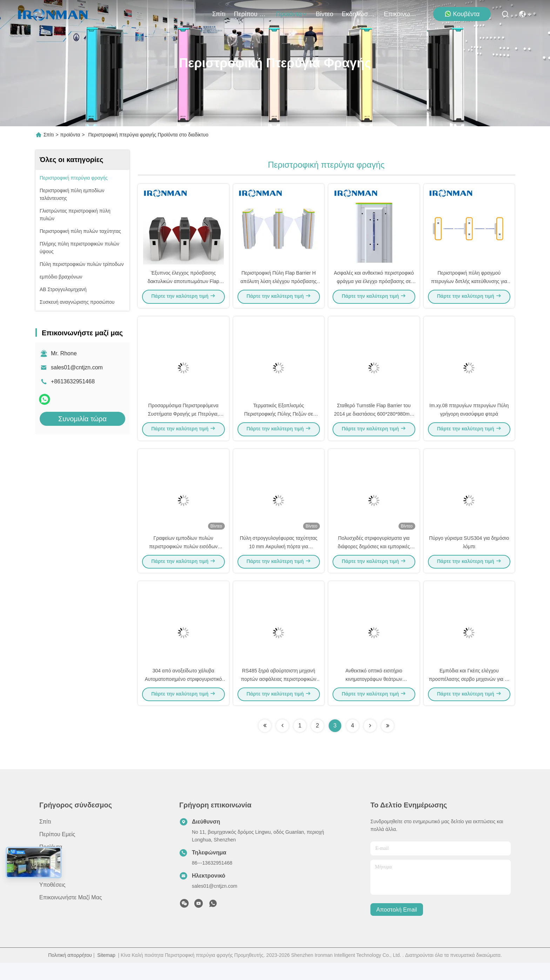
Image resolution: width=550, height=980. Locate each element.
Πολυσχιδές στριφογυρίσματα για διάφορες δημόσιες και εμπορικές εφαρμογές (374, 559)
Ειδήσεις (50, 889)
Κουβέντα (462, 14)
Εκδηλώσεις (358, 14)
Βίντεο (324, 14)
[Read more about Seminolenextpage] (265, 743)
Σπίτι (219, 14)
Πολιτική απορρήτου (70, 972)
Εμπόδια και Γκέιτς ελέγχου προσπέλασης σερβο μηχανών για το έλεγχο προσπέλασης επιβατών (469, 696)
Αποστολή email (397, 927)
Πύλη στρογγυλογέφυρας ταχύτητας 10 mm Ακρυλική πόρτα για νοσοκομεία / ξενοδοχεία (279, 559)
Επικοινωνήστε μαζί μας (401, 14)
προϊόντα (292, 14)
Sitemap (106, 972)
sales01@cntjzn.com (77, 367)
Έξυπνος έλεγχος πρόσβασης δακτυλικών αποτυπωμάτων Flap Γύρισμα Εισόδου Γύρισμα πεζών (183, 286)
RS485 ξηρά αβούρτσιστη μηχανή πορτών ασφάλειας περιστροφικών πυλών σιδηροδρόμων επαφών (279, 696)
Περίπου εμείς (251, 14)
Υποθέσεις (52, 902)
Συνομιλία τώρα (82, 419)
